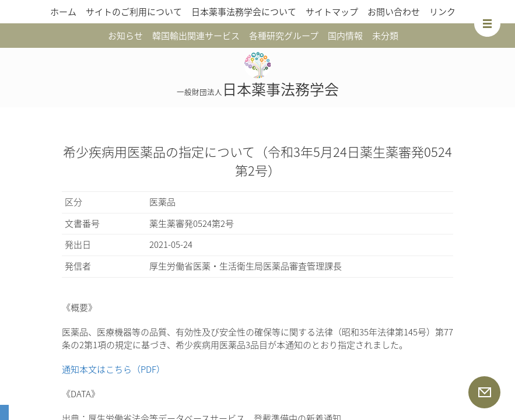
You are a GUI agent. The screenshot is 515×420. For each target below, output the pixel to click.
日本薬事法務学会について (244, 12)
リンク (442, 12)
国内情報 (345, 36)
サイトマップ (332, 12)
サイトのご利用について (134, 12)
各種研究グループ (284, 36)
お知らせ (125, 36)
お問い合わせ (394, 12)
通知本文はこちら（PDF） (113, 369)
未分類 (385, 36)
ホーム (63, 12)
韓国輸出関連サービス (196, 36)
